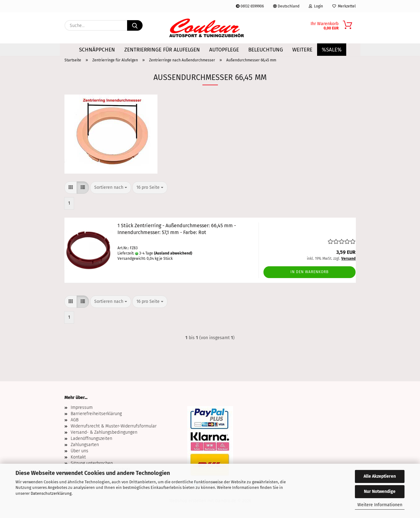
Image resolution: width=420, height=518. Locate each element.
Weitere (302, 50)
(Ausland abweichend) (173, 253)
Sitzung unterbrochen (92, 463)
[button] (71, 188)
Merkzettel (344, 6)
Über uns (80, 451)
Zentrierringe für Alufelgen (162, 50)
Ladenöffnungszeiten (91, 438)
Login (316, 6)
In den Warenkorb (309, 272)
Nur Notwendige (380, 491)
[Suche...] (135, 25)
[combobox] (111, 188)
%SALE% (332, 50)
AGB (75, 420)
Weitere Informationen (380, 505)
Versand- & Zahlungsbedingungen (104, 432)
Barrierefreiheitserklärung (96, 414)
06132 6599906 (250, 6)
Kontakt (78, 457)
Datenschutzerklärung (51, 493)
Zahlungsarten (85, 445)
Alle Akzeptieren (380, 476)
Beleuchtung (266, 50)
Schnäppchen (97, 50)
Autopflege (224, 50)
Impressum (82, 407)
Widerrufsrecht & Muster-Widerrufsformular (114, 426)
